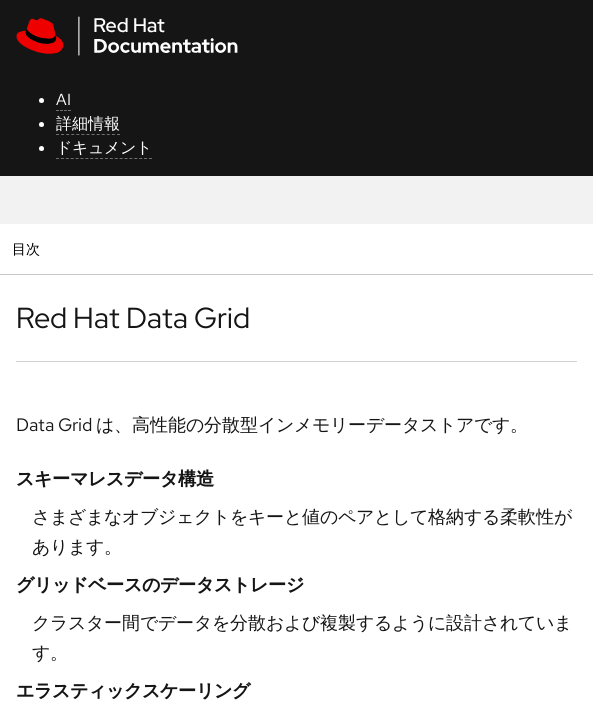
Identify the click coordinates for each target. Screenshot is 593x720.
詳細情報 (88, 123)
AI (63, 99)
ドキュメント (104, 147)
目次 (28, 248)
